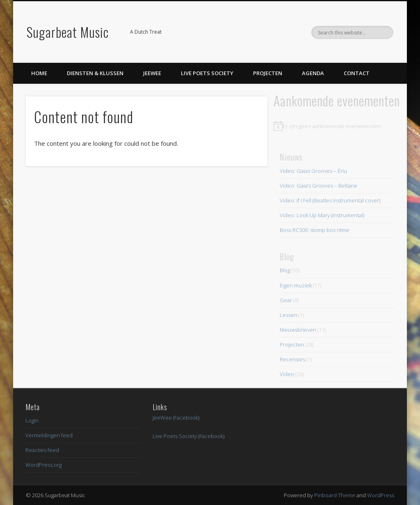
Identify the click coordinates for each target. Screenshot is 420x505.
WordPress (381, 495)
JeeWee (152, 73)
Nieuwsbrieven (298, 330)
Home (39, 73)
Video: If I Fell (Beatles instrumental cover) (330, 200)
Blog (285, 270)
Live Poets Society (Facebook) (188, 436)
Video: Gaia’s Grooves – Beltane (318, 186)
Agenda (313, 73)
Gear (286, 300)
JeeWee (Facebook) (176, 418)
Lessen (289, 315)
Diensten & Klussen (95, 73)
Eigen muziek (296, 285)
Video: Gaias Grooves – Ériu (313, 171)
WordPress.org (43, 465)
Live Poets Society (207, 73)
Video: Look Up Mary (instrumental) (322, 215)
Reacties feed (42, 450)
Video (287, 374)
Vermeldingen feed (49, 435)
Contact (357, 73)
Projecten (268, 73)
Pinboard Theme (335, 495)
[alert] (337, 126)
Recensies (292, 359)
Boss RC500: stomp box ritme (315, 230)
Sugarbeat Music (68, 32)
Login (32, 420)
